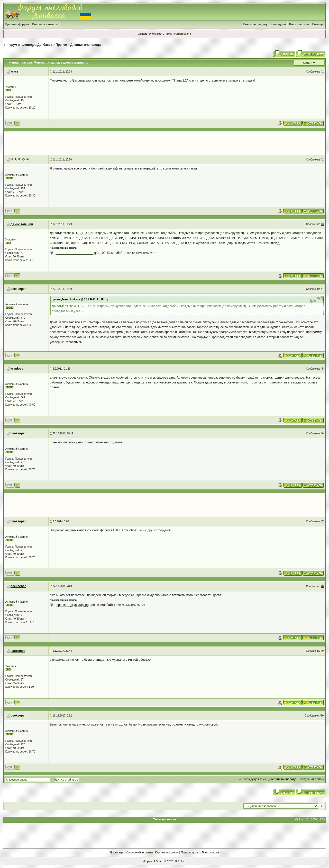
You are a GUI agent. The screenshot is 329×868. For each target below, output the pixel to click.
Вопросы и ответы (45, 24)
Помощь (318, 24)
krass (15, 71)
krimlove (17, 369)
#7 (322, 521)
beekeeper (18, 289)
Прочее (61, 45)
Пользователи (299, 24)
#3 (322, 224)
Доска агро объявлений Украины (131, 852)
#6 (322, 433)
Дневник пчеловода (86, 45)
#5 (322, 369)
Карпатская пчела (167, 852)
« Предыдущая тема (253, 779)
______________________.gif (76, 253)
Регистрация (182, 34)
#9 (322, 651)
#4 (322, 289)
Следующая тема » (311, 779)
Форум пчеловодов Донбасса (29, 45)
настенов (18, 651)
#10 (322, 716)
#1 (322, 72)
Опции (308, 63)
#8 (322, 586)
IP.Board (158, 861)
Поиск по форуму (255, 24)
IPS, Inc (180, 861)
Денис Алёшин (22, 224)
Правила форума (17, 24)
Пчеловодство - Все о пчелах (200, 852)
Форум (148, 861)
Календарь (278, 24)
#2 (322, 160)
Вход (169, 34)
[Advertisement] (164, 143)
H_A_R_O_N (20, 159)
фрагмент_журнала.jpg (72, 605)
